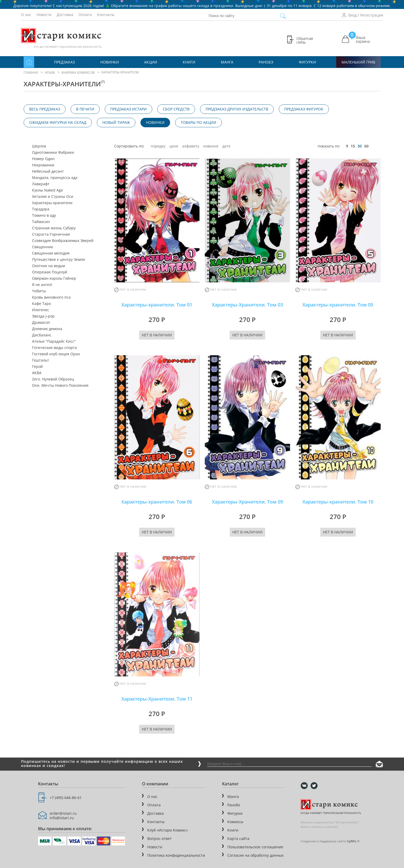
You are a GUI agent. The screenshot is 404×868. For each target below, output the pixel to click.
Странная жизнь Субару (54, 228)
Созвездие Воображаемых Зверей (63, 241)
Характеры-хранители (52, 203)
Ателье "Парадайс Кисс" (54, 341)
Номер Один (43, 159)
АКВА (37, 373)
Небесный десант (48, 171)
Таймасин (41, 222)
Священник (43, 247)
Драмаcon (41, 322)
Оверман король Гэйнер (54, 278)
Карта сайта (238, 838)
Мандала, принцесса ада (55, 178)
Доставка (65, 15)
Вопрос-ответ (159, 838)
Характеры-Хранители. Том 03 (247, 305)
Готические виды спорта (54, 348)
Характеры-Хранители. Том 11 (157, 699)
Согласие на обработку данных (255, 855)
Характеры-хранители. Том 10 (338, 502)
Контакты (106, 15)
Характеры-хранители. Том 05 (338, 305)
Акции (151, 62)
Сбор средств (176, 109)
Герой (37, 367)
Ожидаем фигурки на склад (58, 122)
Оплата (85, 15)
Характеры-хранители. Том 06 (157, 502)
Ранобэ (266, 62)
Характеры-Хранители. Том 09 (247, 502)
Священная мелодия (51, 253)
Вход (353, 15)
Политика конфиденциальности (176, 855)
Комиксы (235, 822)
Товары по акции (198, 122)
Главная (31, 73)
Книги (189, 62)
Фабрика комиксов (78, 73)
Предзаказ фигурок (304, 109)
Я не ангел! (42, 285)
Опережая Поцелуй (50, 272)
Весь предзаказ (45, 109)
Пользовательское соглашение (255, 847)
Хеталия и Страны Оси (53, 197)
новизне (211, 146)
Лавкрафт (41, 184)
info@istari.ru (62, 818)
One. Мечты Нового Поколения (60, 385)
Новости (44, 15)
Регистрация (372, 15)
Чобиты (39, 291)
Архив (50, 73)
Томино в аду (44, 215)
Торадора (41, 209)
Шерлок (39, 146)
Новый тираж (116, 122)
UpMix (351, 841)
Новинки (110, 62)
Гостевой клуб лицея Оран (56, 354)
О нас (26, 15)
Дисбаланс (42, 335)
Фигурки (307, 62)
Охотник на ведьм (48, 266)
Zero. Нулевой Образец (53, 379)
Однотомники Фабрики (53, 152)
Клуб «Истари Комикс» (168, 830)
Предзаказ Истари (128, 109)
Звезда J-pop (43, 316)
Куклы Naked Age (48, 190)
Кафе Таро (41, 304)
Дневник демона (47, 329)
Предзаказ (64, 62)
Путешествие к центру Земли (59, 260)
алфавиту (191, 146)
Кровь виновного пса (51, 297)
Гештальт (41, 360)
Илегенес (41, 310)
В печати (85, 109)
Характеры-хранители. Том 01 (157, 305)
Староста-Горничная (51, 234)
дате (226, 146)
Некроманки (43, 165)
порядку (158, 146)
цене (174, 146)
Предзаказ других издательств (237, 109)
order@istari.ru (63, 813)
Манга (227, 62)
